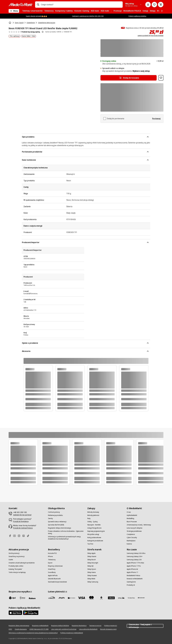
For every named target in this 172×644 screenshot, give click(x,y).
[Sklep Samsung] (93, 582)
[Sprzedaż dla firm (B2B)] (56, 525)
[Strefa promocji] (14, 553)
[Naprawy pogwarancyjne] (96, 531)
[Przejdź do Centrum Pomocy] (23, 528)
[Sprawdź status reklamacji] (57, 522)
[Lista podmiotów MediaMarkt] (88, 629)
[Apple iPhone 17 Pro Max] (135, 563)
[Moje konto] (148, 5)
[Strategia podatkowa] (134, 531)
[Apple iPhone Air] (132, 569)
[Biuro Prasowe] (132, 522)
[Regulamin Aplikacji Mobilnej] (60, 626)
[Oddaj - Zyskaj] (92, 522)
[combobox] (81, 5)
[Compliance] (131, 534)
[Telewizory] (52, 560)
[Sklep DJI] (90, 566)
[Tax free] (90, 544)
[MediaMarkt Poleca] (133, 575)
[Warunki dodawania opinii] (108, 629)
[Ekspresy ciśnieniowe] (55, 566)
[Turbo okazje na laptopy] (17, 572)
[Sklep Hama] (91, 572)
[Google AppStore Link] (31, 613)
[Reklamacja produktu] (55, 515)
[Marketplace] (131, 541)
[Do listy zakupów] (154, 5)
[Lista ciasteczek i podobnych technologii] (64, 629)
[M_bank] (111, 598)
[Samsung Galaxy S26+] (135, 556)
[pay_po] (62, 598)
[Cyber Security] (132, 537)
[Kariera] (129, 544)
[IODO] (10, 629)
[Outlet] (11, 560)
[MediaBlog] (130, 518)
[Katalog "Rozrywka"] (15, 569)
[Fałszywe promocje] (95, 626)
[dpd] (12, 598)
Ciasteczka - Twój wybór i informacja (145, 626)
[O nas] (129, 512)
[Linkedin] (24, 536)
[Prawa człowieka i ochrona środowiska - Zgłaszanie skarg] (66, 532)
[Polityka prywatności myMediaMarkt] (72, 633)
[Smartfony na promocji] (17, 556)
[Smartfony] (52, 569)
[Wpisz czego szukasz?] (38, 5)
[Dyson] (50, 563)
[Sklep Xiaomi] (92, 556)
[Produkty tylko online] (16, 566)
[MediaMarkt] (20, 5)
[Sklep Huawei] (92, 575)
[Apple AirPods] (53, 575)
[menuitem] (32, 11)
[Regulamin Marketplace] (79, 626)
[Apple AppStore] (15, 613)
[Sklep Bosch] (92, 560)
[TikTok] (29, 536)
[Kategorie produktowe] (95, 541)
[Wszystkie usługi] (93, 534)
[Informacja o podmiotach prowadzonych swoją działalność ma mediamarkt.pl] (66, 538)
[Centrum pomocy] (54, 512)
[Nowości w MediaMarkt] (135, 579)
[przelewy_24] (52, 598)
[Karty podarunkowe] (94, 537)
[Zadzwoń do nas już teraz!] (22, 515)
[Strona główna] (10, 23)
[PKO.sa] (131, 598)
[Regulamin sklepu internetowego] (60, 528)
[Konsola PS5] (52, 553)
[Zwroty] (50, 518)
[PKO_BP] (101, 598)
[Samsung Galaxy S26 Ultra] (136, 553)
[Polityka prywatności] (111, 626)
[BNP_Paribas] (72, 598)
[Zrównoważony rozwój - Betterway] (139, 525)
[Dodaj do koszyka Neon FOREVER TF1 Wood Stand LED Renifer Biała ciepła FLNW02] (129, 78)
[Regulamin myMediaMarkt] (40, 626)
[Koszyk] (161, 5)
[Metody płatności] (93, 515)
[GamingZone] (131, 582)
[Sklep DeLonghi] (93, 563)
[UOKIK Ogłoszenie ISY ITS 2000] (39, 629)
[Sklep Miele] (91, 579)
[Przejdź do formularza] (21, 521)
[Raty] (89, 518)
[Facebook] (11, 536)
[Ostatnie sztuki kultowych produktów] (22, 563)
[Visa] (81, 598)
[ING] (121, 598)
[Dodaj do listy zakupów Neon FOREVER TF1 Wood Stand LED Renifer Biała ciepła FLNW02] (161, 78)
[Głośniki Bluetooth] (54, 579)
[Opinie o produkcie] (15, 32)
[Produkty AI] (131, 585)
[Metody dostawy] (93, 512)
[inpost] (22, 598)
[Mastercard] (91, 598)
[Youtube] (15, 536)
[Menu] (14, 11)
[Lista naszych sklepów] (134, 528)
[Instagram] (20, 536)
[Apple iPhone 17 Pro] (134, 566)
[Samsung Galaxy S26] (134, 560)
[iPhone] (50, 556)
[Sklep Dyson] (92, 569)
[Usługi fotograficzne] (94, 528)
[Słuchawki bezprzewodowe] (57, 582)
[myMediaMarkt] (132, 515)
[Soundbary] (52, 572)
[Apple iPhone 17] (132, 572)
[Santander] (141, 598)
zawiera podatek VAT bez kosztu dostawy (150, 36)
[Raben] (32, 598)
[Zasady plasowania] (21, 629)
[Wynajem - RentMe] (94, 525)
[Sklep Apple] (91, 553)
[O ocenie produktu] (43, 32)
